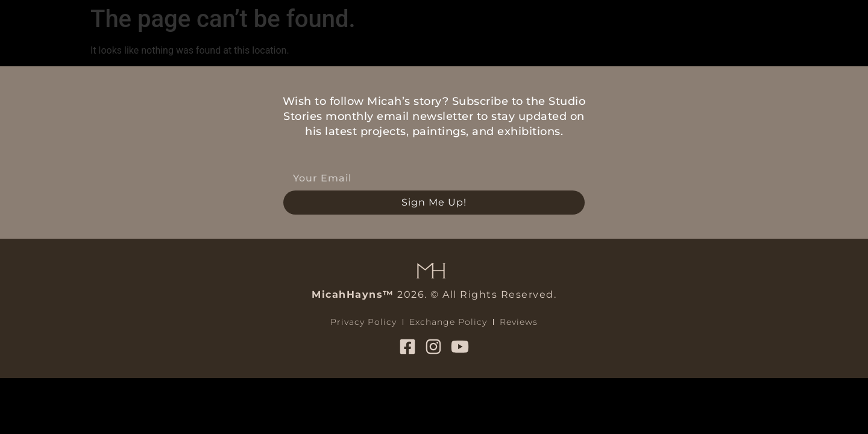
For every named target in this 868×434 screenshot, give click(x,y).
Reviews (519, 322)
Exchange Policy (448, 322)
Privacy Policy (363, 322)
